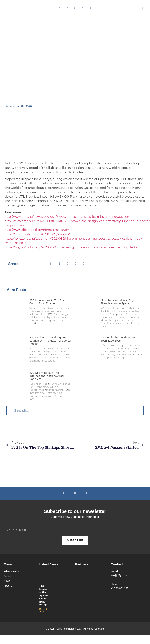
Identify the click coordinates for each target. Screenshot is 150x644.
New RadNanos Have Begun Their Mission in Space (119, 302)
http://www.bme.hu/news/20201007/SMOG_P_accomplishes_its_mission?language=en (67, 217)
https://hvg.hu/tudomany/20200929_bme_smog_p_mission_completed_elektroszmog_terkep (72, 247)
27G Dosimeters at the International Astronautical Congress (47, 376)
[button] (143, 8)
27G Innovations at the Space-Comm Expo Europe (49, 302)
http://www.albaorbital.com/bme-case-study (37, 230)
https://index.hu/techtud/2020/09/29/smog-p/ (37, 234)
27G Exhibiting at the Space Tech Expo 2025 (119, 339)
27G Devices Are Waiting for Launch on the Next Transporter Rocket (50, 341)
